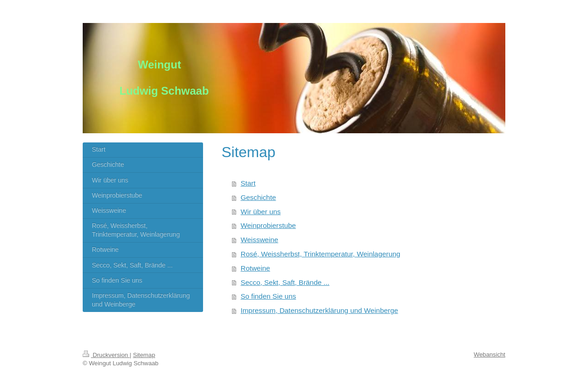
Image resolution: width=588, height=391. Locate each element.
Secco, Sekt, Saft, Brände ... (285, 282)
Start (248, 183)
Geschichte (258, 197)
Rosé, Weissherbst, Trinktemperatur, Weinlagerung (321, 254)
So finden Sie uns (269, 296)
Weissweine (260, 240)
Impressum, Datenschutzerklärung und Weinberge (319, 310)
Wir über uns (261, 212)
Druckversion (106, 355)
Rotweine (255, 268)
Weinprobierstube (268, 225)
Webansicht (489, 354)
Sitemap (144, 355)
